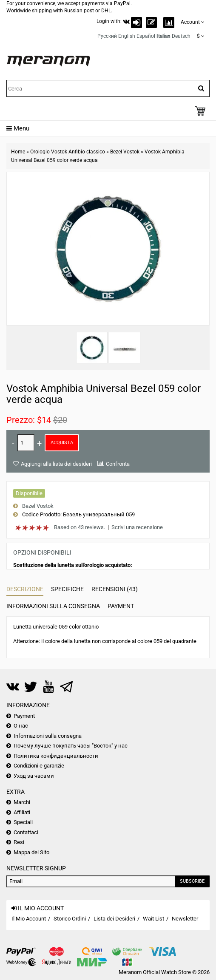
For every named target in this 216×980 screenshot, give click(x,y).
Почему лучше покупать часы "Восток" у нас (71, 746)
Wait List (153, 919)
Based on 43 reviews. (80, 527)
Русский (107, 36)
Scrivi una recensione (137, 527)
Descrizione (25, 589)
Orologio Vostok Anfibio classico (68, 152)
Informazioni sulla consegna (53, 606)
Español (146, 36)
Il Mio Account (29, 919)
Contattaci (26, 832)
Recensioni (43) (115, 589)
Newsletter (185, 919)
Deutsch (181, 36)
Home (18, 152)
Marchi (22, 802)
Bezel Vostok (125, 152)
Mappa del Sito (31, 852)
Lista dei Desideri (114, 919)
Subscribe (192, 881)
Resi (19, 842)
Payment (121, 606)
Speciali (23, 822)
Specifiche (67, 589)
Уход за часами (34, 776)
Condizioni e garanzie (39, 766)
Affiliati (22, 812)
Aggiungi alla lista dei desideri (56, 464)
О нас (21, 726)
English (127, 36)
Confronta (118, 464)
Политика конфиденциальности (56, 756)
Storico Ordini (70, 919)
